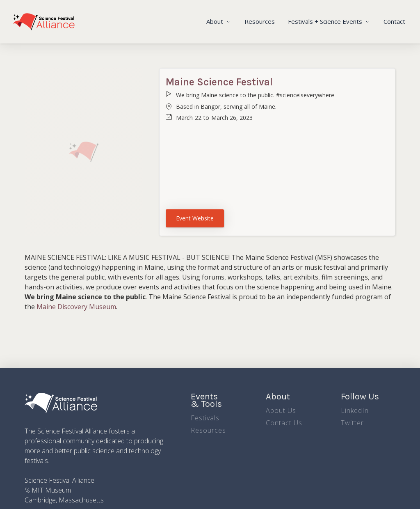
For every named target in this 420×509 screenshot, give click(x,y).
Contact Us (284, 423)
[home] (44, 22)
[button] (219, 22)
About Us (281, 410)
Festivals (205, 418)
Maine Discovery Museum (76, 307)
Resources (260, 21)
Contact (394, 21)
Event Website (195, 218)
